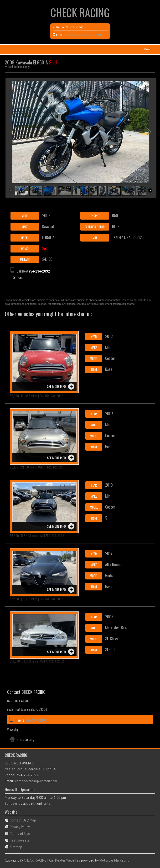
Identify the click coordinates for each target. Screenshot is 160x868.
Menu (147, 49)
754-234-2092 (75, 27)
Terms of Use (20, 834)
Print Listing (26, 739)
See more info (56, 386)
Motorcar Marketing (114, 860)
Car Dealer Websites (65, 860)
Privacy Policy (20, 827)
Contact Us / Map (23, 820)
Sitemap (16, 847)
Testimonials (20, 840)
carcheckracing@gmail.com (83, 34)
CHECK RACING (80, 12)
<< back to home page (18, 67)
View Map (13, 730)
